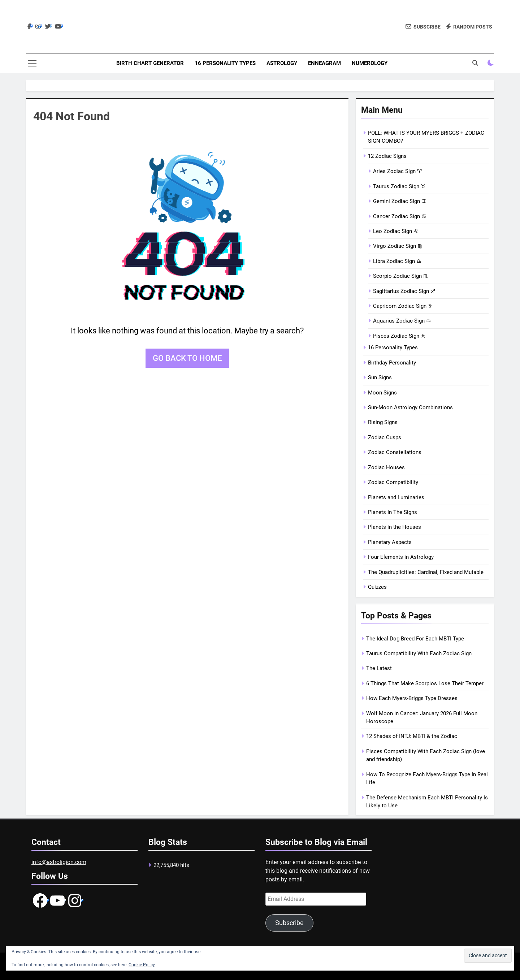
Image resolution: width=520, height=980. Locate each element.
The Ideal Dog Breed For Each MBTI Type (415, 639)
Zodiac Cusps (385, 437)
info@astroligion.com (59, 862)
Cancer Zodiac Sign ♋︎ (400, 216)
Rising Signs (383, 422)
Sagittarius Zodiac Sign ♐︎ (404, 291)
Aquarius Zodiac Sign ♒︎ (402, 321)
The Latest (379, 668)
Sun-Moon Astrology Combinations (410, 407)
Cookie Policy (142, 965)
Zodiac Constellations (395, 452)
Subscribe (289, 923)
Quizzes (377, 587)
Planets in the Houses (395, 527)
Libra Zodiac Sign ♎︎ (397, 261)
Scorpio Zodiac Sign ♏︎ (400, 276)
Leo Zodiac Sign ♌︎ (396, 231)
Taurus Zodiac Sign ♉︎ (399, 186)
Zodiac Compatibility (393, 482)
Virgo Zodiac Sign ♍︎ (398, 246)
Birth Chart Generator (150, 63)
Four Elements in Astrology (401, 557)
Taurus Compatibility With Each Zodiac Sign (419, 653)
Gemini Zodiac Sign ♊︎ (400, 201)
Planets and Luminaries (396, 497)
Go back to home (187, 358)
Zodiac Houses (386, 467)
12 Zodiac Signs (387, 156)
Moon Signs (382, 393)
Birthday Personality (392, 363)
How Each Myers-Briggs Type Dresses (412, 698)
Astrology (282, 63)
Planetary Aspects (390, 542)
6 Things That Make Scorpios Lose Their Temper (425, 683)
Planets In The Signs (393, 512)
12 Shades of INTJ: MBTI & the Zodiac (412, 736)
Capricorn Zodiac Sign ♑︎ (403, 306)
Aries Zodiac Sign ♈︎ (397, 171)
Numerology (370, 63)
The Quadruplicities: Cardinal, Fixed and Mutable (426, 572)
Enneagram (324, 63)
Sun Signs (380, 377)
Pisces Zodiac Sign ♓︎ (399, 336)
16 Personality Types (225, 63)
